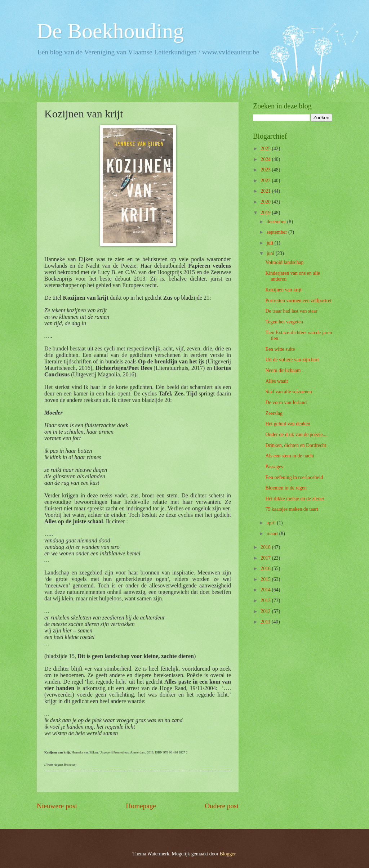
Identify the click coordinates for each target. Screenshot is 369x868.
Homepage (141, 806)
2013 (266, 601)
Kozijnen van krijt (283, 290)
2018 (266, 547)
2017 (266, 558)
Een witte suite (280, 349)
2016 (266, 569)
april (272, 523)
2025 (266, 149)
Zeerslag (274, 413)
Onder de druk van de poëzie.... (296, 435)
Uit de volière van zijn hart (292, 360)
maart (273, 534)
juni (271, 253)
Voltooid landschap (284, 262)
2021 (266, 191)
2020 (266, 202)
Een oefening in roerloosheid (294, 477)
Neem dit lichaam (283, 370)
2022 (266, 181)
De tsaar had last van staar (291, 311)
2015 (266, 579)
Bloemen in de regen (286, 488)
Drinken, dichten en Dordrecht (296, 445)
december (277, 222)
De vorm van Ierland (286, 402)
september (277, 232)
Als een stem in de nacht (290, 456)
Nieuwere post (57, 806)
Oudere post (222, 806)
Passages (274, 467)
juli (271, 243)
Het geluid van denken (288, 424)
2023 (266, 170)
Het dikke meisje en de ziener (295, 499)
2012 (266, 611)
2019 (266, 213)
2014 (266, 590)
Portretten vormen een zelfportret (298, 301)
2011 (266, 622)
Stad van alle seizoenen (288, 392)
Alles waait (276, 381)
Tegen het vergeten (284, 322)
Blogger (228, 854)
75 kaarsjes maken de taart (292, 509)
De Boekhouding (110, 31)
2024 (266, 159)
